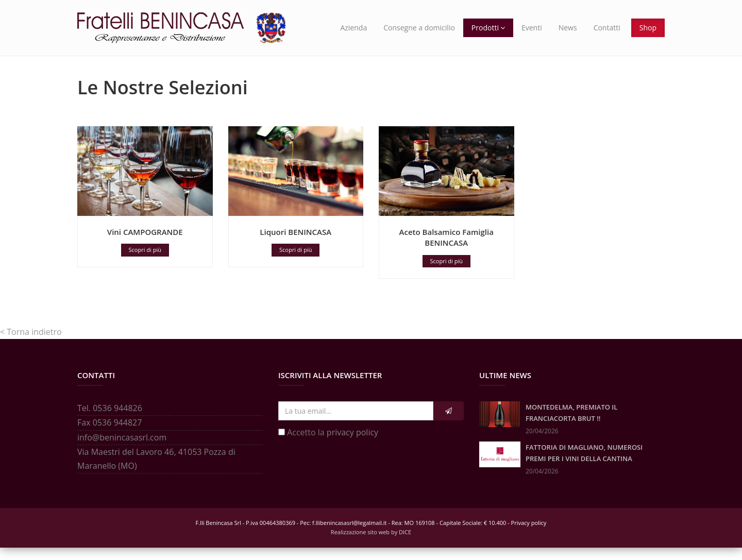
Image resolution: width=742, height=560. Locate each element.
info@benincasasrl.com (122, 450)
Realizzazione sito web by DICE (371, 544)
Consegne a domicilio (419, 28)
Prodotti (488, 28)
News (568, 28)
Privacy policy (529, 535)
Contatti (607, 28)
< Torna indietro (31, 344)
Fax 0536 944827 (109, 435)
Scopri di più (145, 262)
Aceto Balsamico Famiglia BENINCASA (446, 250)
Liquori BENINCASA (296, 244)
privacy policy (352, 445)
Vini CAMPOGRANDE (145, 244)
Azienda (353, 28)
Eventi (532, 28)
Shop (648, 28)
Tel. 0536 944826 (110, 420)
